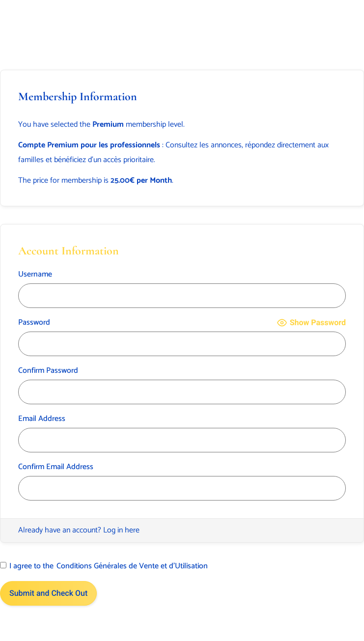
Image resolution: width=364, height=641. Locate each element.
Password (34, 323)
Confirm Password (48, 371)
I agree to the (104, 566)
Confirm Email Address (56, 467)
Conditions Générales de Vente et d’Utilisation (132, 566)
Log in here (121, 530)
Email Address (42, 419)
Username (35, 275)
